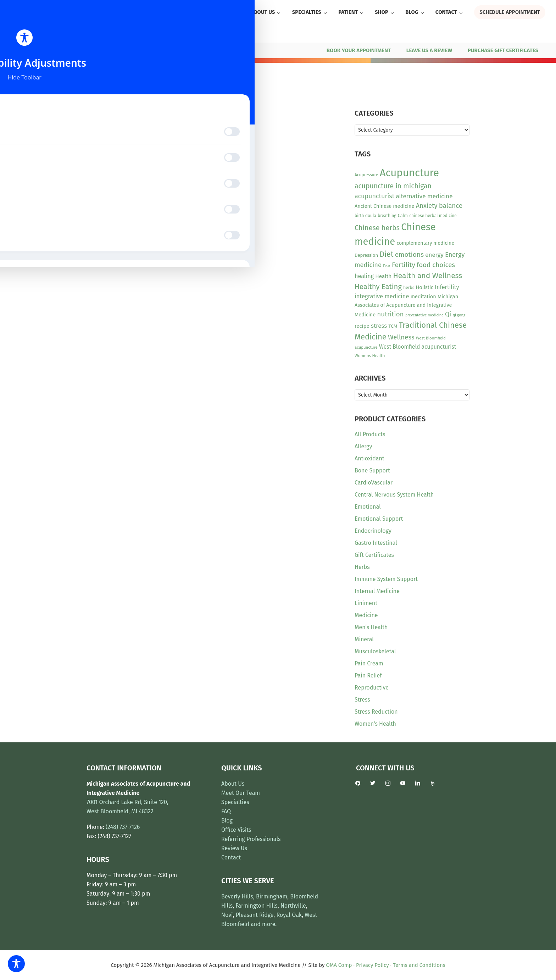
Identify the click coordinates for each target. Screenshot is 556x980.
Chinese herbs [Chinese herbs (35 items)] (377, 228)
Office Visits (236, 830)
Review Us (234, 848)
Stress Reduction (376, 712)
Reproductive (372, 688)
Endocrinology (373, 531)
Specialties (235, 802)
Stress (362, 700)
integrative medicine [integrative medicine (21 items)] (382, 296)
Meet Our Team (241, 793)
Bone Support (372, 470)
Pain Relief (368, 676)
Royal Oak (289, 915)
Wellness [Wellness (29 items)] (401, 337)
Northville (293, 906)
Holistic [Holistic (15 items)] (425, 287)
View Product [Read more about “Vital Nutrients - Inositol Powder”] (114, 216)
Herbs (362, 567)
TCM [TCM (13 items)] (393, 326)
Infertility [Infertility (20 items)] (447, 287)
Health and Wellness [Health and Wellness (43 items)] (427, 276)
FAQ (226, 811)
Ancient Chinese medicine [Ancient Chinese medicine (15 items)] (384, 206)
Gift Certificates (374, 555)
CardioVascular (374, 483)
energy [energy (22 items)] (434, 255)
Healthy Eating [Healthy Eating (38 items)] (378, 287)
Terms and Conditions (419, 965)
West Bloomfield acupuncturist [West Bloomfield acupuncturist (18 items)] (418, 347)
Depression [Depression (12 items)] (366, 255)
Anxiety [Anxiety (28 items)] (427, 206)
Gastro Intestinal (376, 543)
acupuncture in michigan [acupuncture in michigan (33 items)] (393, 186)
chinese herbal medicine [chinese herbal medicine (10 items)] (433, 216)
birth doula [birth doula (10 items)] (365, 216)
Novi (227, 915)
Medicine (366, 615)
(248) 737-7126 (29, 50)
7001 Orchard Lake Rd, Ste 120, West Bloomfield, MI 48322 (134, 50)
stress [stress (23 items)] (379, 326)
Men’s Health (371, 627)
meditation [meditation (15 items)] (423, 297)
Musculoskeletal (375, 651)
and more (263, 924)
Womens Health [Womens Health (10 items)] (370, 356)
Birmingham (272, 896)
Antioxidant (369, 458)
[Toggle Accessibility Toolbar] (16, 964)
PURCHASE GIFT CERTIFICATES (503, 50)
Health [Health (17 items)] (383, 276)
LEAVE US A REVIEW (429, 50)
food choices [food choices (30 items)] (436, 265)
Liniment (366, 603)
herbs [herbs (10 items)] (409, 288)
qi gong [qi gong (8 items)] (459, 315)
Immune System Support (386, 579)
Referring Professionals (251, 839)
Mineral (364, 639)
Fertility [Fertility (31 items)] (404, 265)
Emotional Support (379, 519)
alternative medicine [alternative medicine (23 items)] (424, 196)
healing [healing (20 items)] (364, 276)
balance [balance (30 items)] (451, 206)
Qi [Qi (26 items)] (448, 314)
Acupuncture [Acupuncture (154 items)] (409, 173)
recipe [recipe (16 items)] (362, 326)
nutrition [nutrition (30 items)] (390, 314)
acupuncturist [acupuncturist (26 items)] (374, 196)
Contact (231, 857)
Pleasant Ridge (255, 915)
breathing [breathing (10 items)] (387, 216)
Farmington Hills (256, 906)
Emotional (368, 507)
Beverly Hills (237, 896)
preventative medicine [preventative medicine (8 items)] (424, 315)
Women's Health (375, 724)
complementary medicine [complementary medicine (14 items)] (425, 243)
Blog (227, 821)
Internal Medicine (377, 591)
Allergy (363, 446)
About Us (233, 784)
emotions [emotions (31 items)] (409, 254)
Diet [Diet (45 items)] (386, 254)
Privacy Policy (372, 965)
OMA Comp (339, 965)
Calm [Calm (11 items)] (403, 215)
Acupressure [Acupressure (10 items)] (366, 175)
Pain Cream (369, 663)
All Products (370, 434)
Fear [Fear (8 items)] (387, 266)
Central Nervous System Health (394, 495)
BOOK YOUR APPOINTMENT (359, 50)
